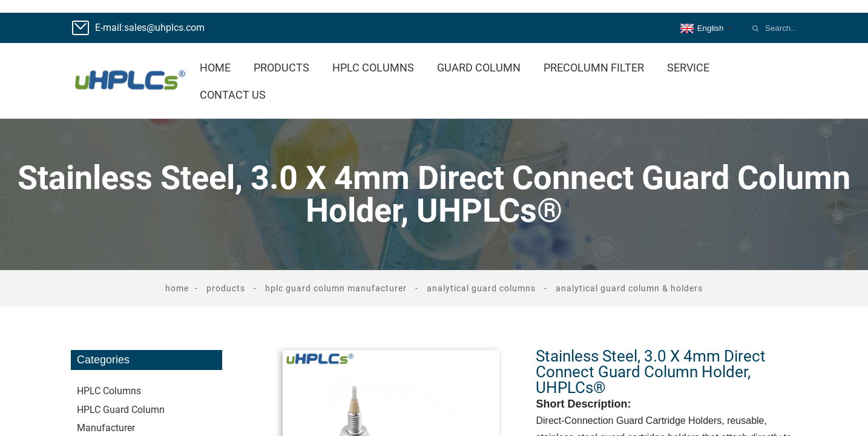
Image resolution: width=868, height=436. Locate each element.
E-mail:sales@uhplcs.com (150, 28)
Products (281, 68)
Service (688, 68)
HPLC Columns (373, 68)
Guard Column (479, 68)
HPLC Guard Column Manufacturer (336, 288)
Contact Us (233, 95)
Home (215, 68)
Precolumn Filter (594, 68)
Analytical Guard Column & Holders (629, 288)
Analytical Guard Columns (481, 288)
